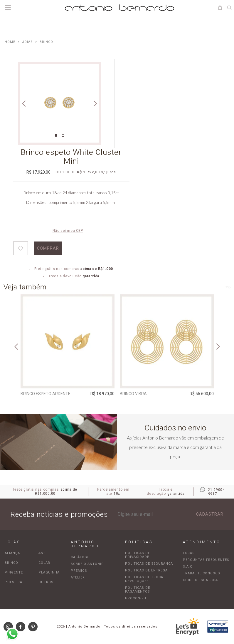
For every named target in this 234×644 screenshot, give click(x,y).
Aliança (12, 553)
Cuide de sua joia (200, 580)
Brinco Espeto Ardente (46, 394)
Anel (43, 553)
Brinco (11, 563)
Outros (46, 582)
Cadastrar (210, 514)
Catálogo (80, 557)
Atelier (78, 577)
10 (66, 172)
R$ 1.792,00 (88, 172)
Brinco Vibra (133, 394)
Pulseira (14, 582)
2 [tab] (63, 135)
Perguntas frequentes (206, 560)
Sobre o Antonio (87, 564)
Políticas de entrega (146, 570)
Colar (44, 563)
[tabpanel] (59, 104)
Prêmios (79, 571)
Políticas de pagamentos (138, 590)
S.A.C (188, 567)
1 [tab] (56, 135)
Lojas (189, 553)
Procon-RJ (136, 598)
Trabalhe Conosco (202, 573)
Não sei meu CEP (68, 231)
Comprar (48, 248)
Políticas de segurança (149, 564)
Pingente (14, 572)
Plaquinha (49, 572)
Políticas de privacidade (138, 555)
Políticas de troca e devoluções (146, 579)
